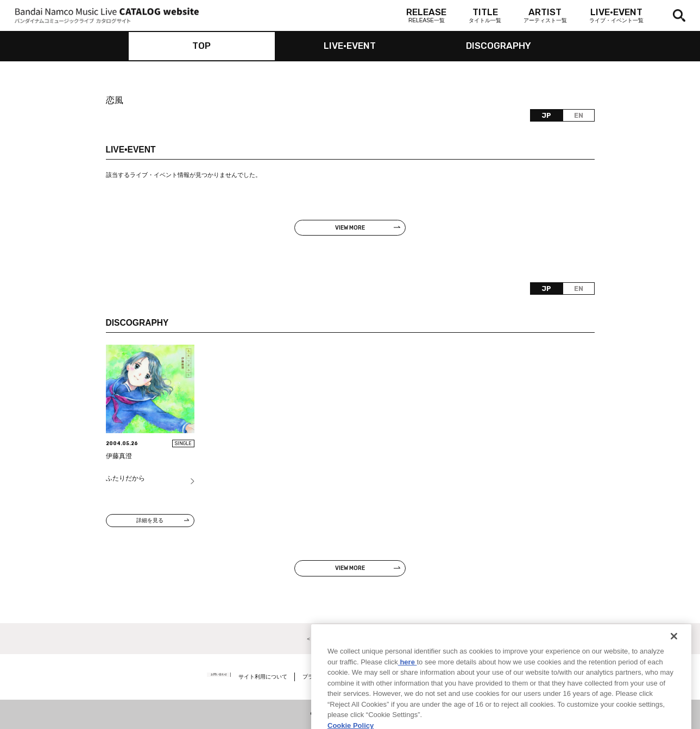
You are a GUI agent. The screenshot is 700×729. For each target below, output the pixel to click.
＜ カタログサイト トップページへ (350, 639)
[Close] (674, 661)
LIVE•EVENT (350, 46)
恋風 (115, 100)
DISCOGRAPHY (499, 46)
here (408, 686)
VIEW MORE (350, 228)
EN (579, 116)
